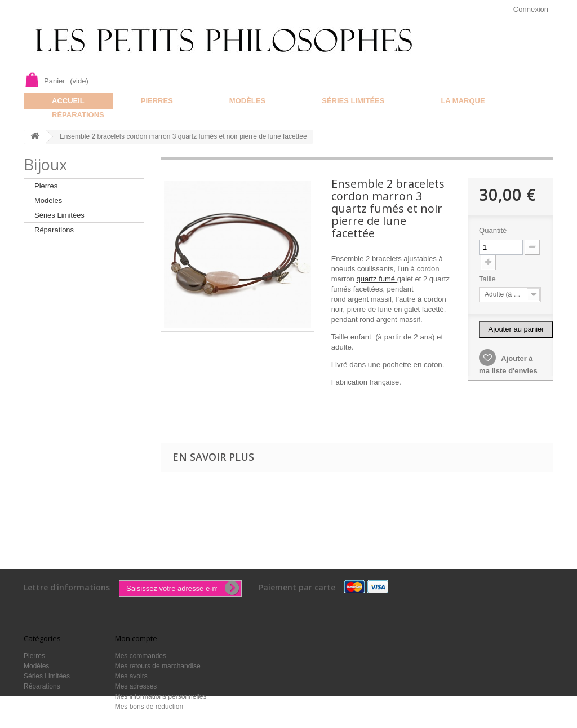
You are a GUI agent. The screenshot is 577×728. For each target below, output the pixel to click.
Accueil (68, 101)
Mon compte (136, 638)
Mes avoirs (131, 676)
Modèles (247, 101)
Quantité (493, 230)
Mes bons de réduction (149, 707)
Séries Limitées (353, 101)
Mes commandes (141, 656)
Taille (488, 279)
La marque (463, 101)
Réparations (78, 115)
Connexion (531, 9)
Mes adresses (136, 686)
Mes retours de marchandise (158, 666)
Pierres (157, 101)
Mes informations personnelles (161, 696)
